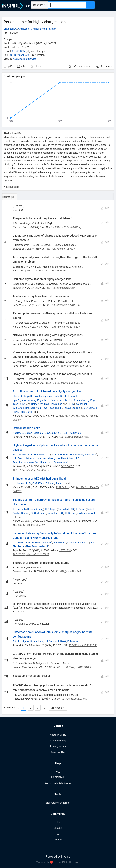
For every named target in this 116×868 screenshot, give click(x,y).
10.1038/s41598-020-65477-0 (62, 344)
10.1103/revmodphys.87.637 (74, 437)
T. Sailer (50, 484)
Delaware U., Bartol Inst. (83, 455)
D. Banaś (70, 513)
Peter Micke (65, 400)
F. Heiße (60, 484)
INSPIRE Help (58, 778)
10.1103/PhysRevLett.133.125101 (74, 366)
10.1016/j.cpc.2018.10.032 (77, 667)
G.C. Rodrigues (21, 641)
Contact (58, 840)
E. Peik (64, 433)
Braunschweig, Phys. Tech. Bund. (48, 396)
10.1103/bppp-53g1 (20, 55)
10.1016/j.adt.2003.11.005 (83, 645)
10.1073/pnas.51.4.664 (68, 572)
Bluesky (58, 828)
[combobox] (67, 5)
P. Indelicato (37, 641)
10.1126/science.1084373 (61, 249)
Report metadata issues (58, 783)
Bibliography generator (58, 803)
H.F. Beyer (51, 509)
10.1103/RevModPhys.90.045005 (31, 470)
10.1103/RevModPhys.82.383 (67, 383)
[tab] (14, 197)
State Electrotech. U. (39, 455)
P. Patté (62, 641)
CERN (71, 404)
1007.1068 (65, 550)
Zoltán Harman (48, 29)
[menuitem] (109, 6)
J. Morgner (19, 484)
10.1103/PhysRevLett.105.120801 (31, 554)
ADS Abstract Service (25, 59)
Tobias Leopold (72, 408)
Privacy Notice (58, 746)
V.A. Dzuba (59, 543)
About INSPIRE (58, 735)
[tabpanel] (58, 458)
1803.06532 (67, 466)
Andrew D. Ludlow (23, 433)
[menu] (106, 6)
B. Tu (29, 484)
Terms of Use (58, 752)
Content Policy (58, 741)
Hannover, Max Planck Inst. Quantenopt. (45, 462)
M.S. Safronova (60, 455)
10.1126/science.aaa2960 (61, 288)
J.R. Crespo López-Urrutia (27, 458)
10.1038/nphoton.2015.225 (65, 327)
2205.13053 (62, 416)
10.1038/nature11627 (56, 271)
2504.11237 (19, 51)
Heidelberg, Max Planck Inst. (47, 404)
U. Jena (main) (35, 509)
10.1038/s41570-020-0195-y (66, 227)
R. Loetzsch (19, 509)
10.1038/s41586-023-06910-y (29, 525)
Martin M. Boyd (42, 433)
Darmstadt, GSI (66, 509)
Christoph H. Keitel (29, 29)
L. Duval (81, 509)
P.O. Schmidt (76, 433)
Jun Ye (55, 433)
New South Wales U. (40, 543)
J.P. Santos (51, 641)
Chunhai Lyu (10, 29)
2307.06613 (62, 487)
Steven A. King (21, 396)
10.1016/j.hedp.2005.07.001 (72, 699)
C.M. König (38, 484)
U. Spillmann (38, 513)
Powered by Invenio (58, 857)
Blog (58, 822)
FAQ (58, 772)
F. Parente (73, 641)
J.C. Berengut (20, 543)
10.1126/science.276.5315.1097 (64, 305)
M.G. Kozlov (19, 455)
